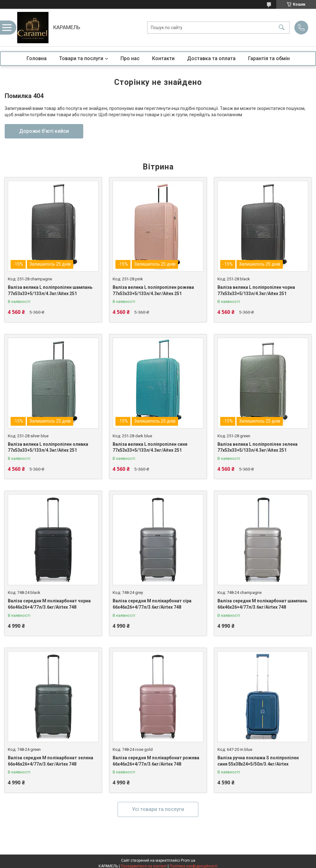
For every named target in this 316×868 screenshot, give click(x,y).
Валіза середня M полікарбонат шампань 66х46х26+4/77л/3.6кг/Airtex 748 (262, 604)
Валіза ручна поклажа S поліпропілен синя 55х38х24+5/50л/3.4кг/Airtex (258, 761)
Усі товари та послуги (158, 809)
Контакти (163, 58)
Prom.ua (188, 860)
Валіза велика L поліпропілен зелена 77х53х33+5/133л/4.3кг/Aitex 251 (257, 447)
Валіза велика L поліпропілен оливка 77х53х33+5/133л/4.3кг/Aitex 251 (48, 447)
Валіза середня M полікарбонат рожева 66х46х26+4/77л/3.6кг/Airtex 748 (156, 761)
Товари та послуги (81, 58)
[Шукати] (282, 28)
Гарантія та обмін (269, 58)
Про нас (130, 58)
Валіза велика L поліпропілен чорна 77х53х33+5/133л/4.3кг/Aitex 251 (256, 290)
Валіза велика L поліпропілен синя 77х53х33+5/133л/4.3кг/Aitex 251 (150, 447)
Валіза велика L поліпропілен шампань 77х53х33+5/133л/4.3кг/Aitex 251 (50, 290)
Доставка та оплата (211, 58)
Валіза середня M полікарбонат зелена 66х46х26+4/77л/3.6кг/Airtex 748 (51, 761)
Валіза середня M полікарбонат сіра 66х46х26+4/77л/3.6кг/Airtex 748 (152, 604)
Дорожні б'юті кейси (44, 131)
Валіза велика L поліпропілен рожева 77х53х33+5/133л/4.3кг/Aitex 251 (153, 290)
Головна (37, 58)
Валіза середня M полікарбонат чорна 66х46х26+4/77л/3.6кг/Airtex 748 (49, 604)
